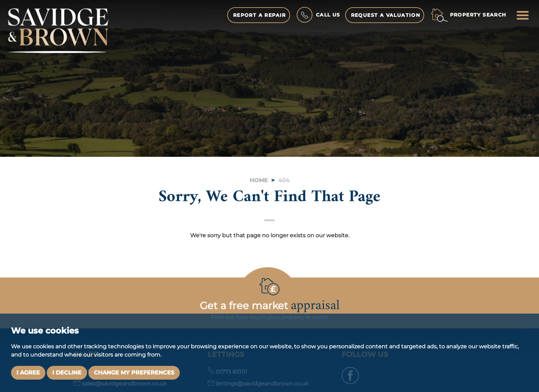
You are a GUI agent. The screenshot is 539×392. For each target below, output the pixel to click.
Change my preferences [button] (134, 373)
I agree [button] (28, 373)
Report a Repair (260, 15)
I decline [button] (67, 373)
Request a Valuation (386, 15)
